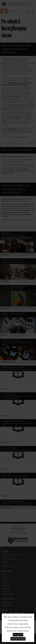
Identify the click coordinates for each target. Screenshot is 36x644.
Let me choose (18, 639)
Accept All (18, 635)
